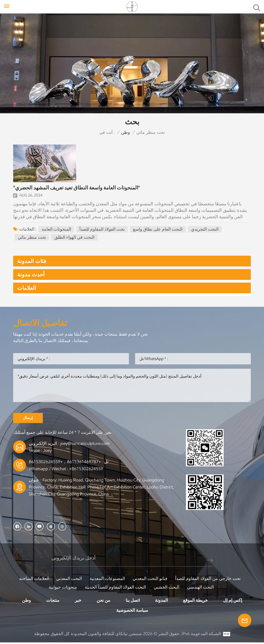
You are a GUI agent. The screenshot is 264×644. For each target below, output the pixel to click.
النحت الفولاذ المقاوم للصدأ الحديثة (115, 588)
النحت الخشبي (166, 588)
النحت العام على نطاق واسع (158, 230)
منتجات (53, 602)
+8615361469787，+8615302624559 (65, 463)
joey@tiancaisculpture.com (85, 445)
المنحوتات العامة (56, 230)
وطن (126, 132)
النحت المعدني (69, 580)
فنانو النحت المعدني (150, 580)
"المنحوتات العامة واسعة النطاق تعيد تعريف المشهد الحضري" (77, 189)
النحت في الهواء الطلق (75, 238)
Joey (47, 452)
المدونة (161, 602)
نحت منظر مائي (32, 238)
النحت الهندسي (200, 588)
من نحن (103, 602)
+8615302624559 (86, 470)
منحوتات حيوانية (63, 588)
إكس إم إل (233, 602)
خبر (78, 602)
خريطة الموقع (195, 602)
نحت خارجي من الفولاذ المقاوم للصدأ (208, 580)
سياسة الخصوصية (132, 612)
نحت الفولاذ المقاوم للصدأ (102, 230)
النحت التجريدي (205, 230)
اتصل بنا (133, 602)
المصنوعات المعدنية (107, 580)
